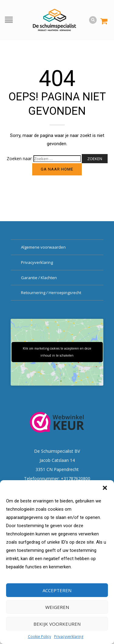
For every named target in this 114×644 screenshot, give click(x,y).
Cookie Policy (40, 637)
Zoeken (95, 159)
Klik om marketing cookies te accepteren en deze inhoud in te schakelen (57, 352)
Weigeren (57, 607)
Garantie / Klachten (39, 278)
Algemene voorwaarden (43, 247)
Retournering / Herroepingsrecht (51, 293)
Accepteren (57, 590)
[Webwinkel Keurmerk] (57, 422)
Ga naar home (57, 169)
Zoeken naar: (20, 158)
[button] (105, 488)
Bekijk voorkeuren (57, 624)
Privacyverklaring (69, 637)
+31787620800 (76, 479)
